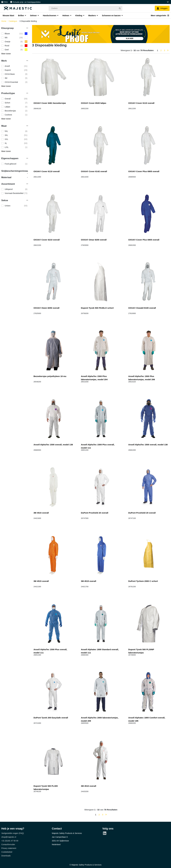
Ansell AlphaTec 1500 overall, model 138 (53, 445)
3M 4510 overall (89, 786)
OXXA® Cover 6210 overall (47, 240)
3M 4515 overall (41, 513)
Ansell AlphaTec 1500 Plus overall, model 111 (98, 446)
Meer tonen (6, 54)
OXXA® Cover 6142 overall (94, 171)
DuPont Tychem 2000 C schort (143, 581)
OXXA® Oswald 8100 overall (142, 308)
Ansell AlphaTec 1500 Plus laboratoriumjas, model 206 (142, 378)
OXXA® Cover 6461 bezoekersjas (50, 103)
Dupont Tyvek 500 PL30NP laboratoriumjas (141, 651)
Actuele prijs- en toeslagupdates (27, 2)
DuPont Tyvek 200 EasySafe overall (51, 718)
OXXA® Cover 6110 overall (141, 103)
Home (4, 21)
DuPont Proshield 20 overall (95, 513)
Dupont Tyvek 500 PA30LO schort (97, 308)
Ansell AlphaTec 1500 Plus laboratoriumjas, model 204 (94, 378)
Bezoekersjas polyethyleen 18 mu (50, 376)
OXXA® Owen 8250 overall (46, 308)
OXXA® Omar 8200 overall (94, 240)
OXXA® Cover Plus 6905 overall (144, 171)
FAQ (6, 2)
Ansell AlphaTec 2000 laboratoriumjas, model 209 (100, 719)
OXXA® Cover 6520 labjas (94, 103)
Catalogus (13, 21)
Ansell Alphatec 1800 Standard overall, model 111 (100, 651)
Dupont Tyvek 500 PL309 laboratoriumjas (46, 788)
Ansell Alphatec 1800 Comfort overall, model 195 (147, 719)
